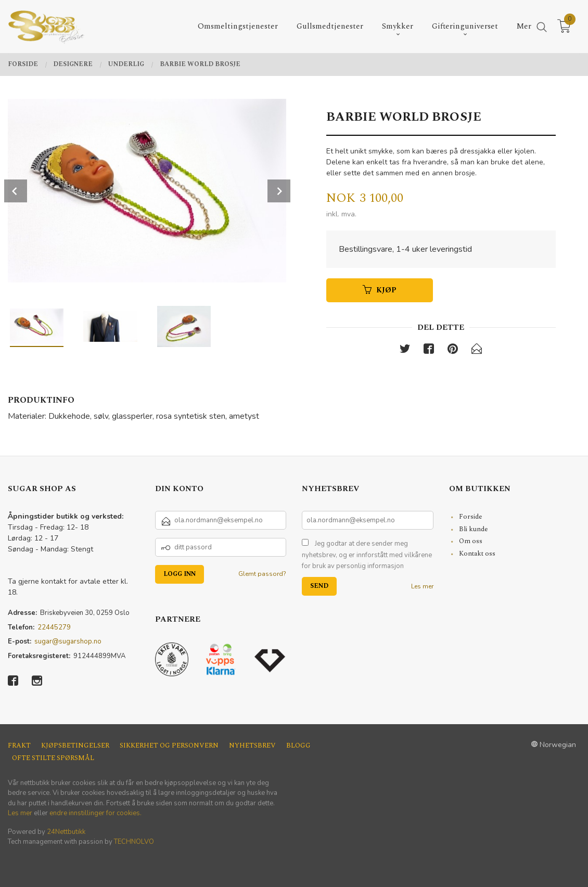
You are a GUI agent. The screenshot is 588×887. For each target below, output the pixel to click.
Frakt (19, 746)
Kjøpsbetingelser (75, 746)
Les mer (422, 586)
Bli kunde (474, 529)
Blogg (298, 746)
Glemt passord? (262, 574)
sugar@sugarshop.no (68, 641)
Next (279, 191)
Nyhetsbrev (252, 746)
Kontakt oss (477, 554)
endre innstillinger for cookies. (95, 813)
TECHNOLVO (134, 842)
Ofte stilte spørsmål (53, 758)
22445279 (54, 627)
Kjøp (380, 290)
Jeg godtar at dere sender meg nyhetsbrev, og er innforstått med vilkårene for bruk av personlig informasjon (367, 555)
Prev (16, 191)
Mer (524, 26)
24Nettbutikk (66, 832)
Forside (471, 517)
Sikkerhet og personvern (169, 746)
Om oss (471, 541)
